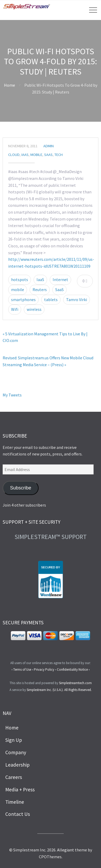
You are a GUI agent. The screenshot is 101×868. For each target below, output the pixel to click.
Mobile (36, 155)
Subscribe (21, 488)
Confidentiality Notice (72, 670)
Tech (59, 155)
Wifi (15, 309)
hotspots (20, 279)
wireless (34, 309)
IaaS (25, 155)
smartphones (23, 300)
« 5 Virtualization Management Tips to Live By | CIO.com (45, 337)
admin (49, 146)
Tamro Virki (77, 300)
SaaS (48, 155)
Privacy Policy (44, 670)
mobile (18, 290)
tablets (51, 300)
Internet (60, 279)
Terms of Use (22, 670)
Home (10, 85)
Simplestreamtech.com (75, 683)
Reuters (40, 290)
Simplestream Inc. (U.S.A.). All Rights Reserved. (59, 690)
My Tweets (12, 395)
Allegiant (66, 850)
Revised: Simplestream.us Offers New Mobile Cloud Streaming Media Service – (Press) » (48, 361)
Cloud (14, 155)
